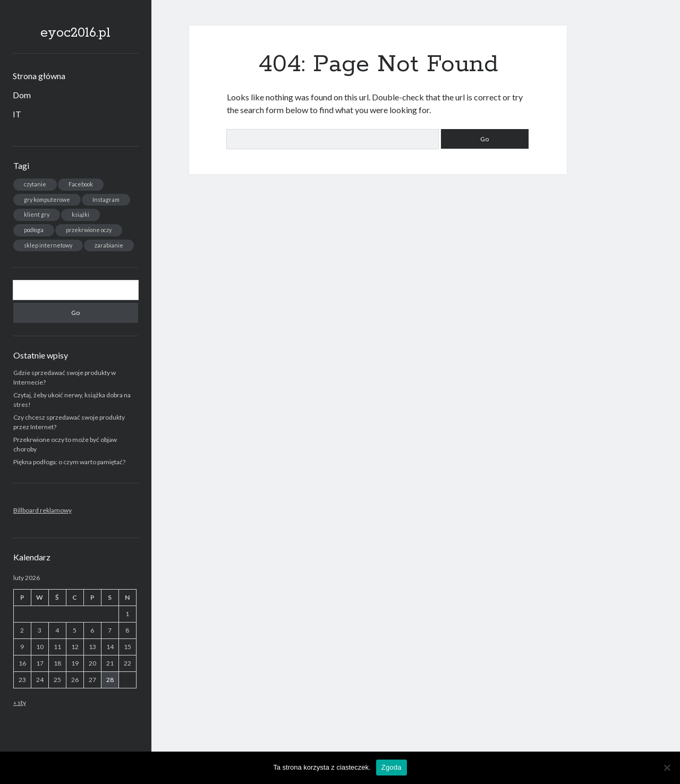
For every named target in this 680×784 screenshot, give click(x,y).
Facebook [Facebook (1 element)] (81, 184)
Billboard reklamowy (42, 510)
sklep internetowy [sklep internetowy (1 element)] (48, 245)
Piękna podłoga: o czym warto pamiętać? (69, 462)
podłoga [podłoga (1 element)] (34, 230)
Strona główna (39, 76)
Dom (22, 95)
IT (17, 114)
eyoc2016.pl (75, 33)
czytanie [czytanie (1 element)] (35, 184)
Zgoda (392, 767)
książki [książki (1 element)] (80, 214)
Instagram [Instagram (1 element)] (106, 199)
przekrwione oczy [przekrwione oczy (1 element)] (89, 230)
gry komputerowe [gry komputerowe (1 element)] (47, 199)
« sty (20, 702)
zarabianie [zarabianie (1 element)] (109, 245)
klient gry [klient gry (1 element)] (37, 214)
